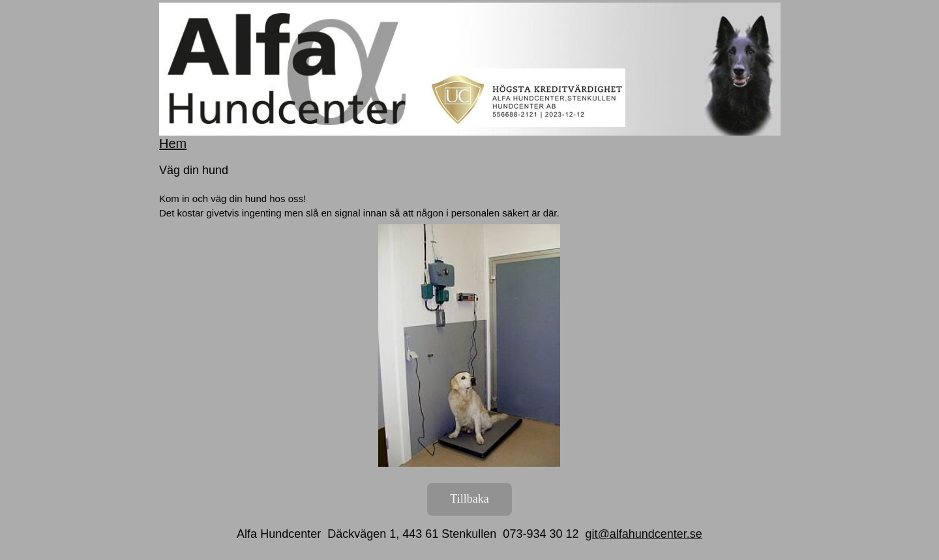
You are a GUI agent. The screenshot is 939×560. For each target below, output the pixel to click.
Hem (173, 143)
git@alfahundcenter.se (643, 534)
